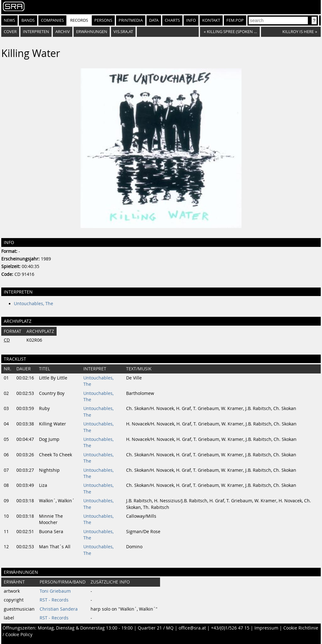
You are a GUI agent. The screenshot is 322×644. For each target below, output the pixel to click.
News (9, 20)
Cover (10, 32)
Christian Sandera (59, 609)
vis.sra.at (123, 32)
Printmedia (131, 20)
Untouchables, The (33, 304)
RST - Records (54, 600)
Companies (52, 20)
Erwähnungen (92, 32)
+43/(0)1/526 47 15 (230, 628)
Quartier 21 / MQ (156, 628)
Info (191, 20)
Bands (28, 20)
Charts (172, 20)
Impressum (266, 628)
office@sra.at (192, 628)
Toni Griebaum (55, 591)
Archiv (63, 32)
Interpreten (36, 32)
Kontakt (211, 20)
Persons (103, 20)
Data (154, 20)
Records (79, 20)
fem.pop (235, 20)
